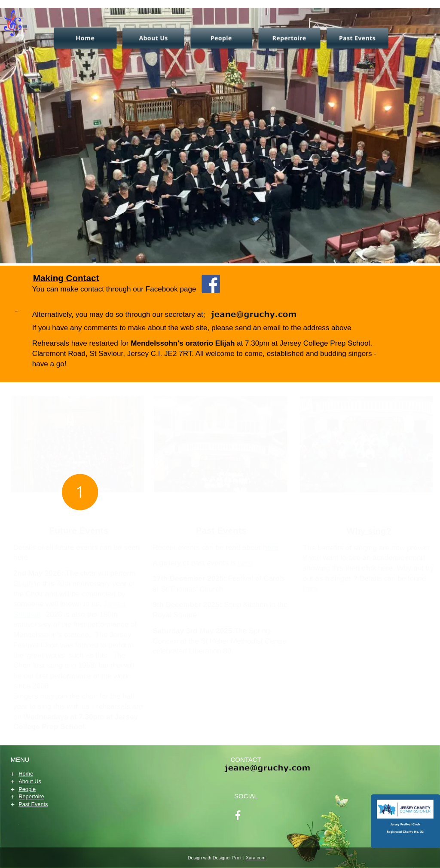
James (115, 604)
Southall (27, 614)
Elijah (24, 583)
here (310, 589)
